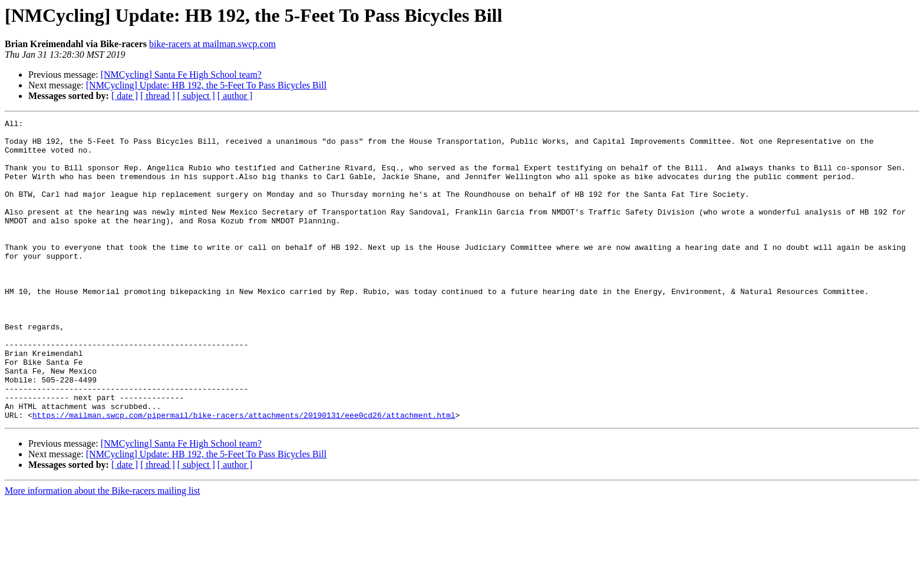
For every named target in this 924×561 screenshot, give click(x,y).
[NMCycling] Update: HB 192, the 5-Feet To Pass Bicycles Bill (206, 85)
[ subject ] (196, 96)
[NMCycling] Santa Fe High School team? (181, 75)
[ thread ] (158, 96)
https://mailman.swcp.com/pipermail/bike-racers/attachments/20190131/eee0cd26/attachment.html (244, 475)
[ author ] (235, 96)
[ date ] (125, 96)
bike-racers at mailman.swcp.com (212, 44)
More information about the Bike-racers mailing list (102, 551)
